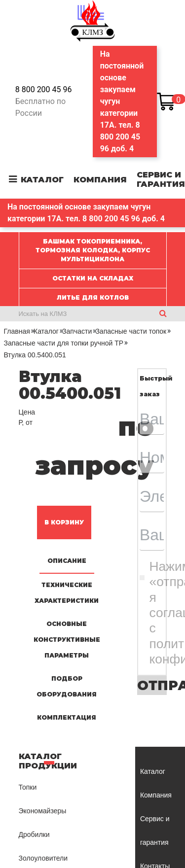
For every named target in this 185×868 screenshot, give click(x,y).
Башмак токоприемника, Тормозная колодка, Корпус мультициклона (93, 250)
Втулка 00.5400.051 (35, 355)
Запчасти (77, 331)
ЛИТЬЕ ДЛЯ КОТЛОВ (93, 297)
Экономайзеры (43, 811)
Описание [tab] (67, 561)
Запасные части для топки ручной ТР (64, 343)
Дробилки (34, 834)
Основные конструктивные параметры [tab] (67, 640)
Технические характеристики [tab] (67, 593)
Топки (28, 787)
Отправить (152, 685)
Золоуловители (43, 858)
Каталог (42, 180)
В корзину (64, 522)
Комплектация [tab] (67, 717)
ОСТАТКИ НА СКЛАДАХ (93, 278)
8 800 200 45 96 (44, 89)
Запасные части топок (131, 331)
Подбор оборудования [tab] (67, 686)
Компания (100, 180)
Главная (17, 331)
